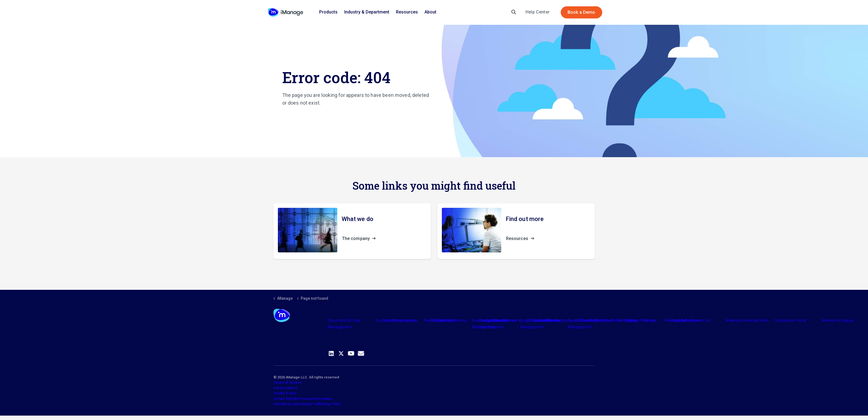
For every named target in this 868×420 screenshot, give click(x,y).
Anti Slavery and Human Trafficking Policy (307, 404)
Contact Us (701, 320)
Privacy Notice (285, 388)
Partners (445, 320)
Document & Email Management (344, 324)
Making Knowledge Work (747, 320)
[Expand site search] (514, 12)
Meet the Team (608, 320)
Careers (650, 320)
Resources (407, 12)
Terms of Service (288, 382)
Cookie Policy (285, 393)
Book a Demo (581, 12)
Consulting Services (400, 320)
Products (328, 12)
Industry (499, 320)
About (430, 12)
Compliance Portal (790, 320)
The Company (559, 320)
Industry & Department (367, 12)
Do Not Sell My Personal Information (303, 399)
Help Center (538, 12)
